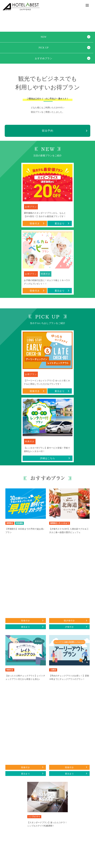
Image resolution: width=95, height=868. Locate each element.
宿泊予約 (48, 131)
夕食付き (76, 627)
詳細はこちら (55, 458)
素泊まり (62, 224)
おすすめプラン (44, 58)
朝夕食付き (75, 621)
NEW (44, 37)
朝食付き (37, 224)
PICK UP (44, 48)
